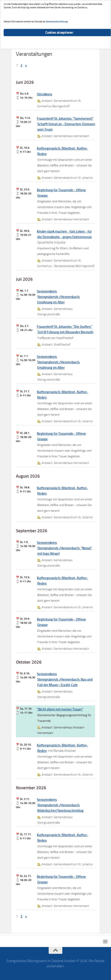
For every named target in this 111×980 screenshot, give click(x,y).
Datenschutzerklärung (57, 22)
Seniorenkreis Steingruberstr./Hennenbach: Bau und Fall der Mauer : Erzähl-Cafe (65, 680)
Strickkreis (44, 94)
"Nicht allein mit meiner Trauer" (60, 709)
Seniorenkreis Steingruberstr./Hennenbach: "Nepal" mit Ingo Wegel (64, 548)
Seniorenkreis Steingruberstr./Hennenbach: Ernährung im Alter (58, 297)
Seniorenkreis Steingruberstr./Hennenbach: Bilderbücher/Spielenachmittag (60, 805)
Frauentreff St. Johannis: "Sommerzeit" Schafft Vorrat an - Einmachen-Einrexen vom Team (66, 124)
